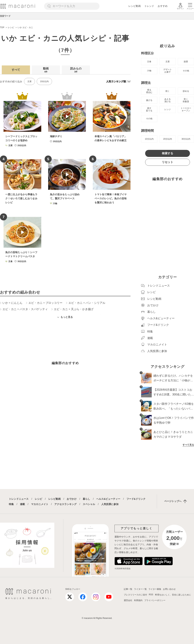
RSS (151, 595)
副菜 (186, 62)
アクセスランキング (65, 504)
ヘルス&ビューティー (108, 499)
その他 (186, 71)
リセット (168, 162)
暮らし (86, 499)
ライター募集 (155, 589)
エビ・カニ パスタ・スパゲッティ (24, 309)
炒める (186, 91)
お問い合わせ (169, 589)
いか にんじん (11, 303)
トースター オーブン (186, 109)
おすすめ (163, 6)
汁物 (149, 71)
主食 (149, 62)
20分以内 (167, 139)
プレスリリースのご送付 (135, 595)
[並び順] (118, 81)
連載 (22, 504)
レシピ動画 (135, 6)
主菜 (29, 81)
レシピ (38, 499)
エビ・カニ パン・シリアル (86, 303)
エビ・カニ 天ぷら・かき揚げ (72, 309)
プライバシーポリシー (155, 600)
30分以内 (186, 139)
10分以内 (44, 81)
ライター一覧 (140, 589)
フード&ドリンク (136, 499)
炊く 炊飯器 (186, 100)
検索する (168, 153)
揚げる (149, 100)
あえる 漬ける (168, 100)
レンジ (168, 109)
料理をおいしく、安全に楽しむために (173, 595)
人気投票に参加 (110, 504)
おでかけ (72, 499)
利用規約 (138, 600)
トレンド (149, 6)
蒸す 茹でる (149, 109)
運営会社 (128, 600)
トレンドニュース (19, 499)
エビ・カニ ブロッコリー (44, 303)
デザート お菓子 (168, 71)
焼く (168, 91)
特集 (11, 504)
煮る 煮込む (149, 91)
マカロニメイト (40, 504)
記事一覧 (128, 589)
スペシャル (89, 504)
